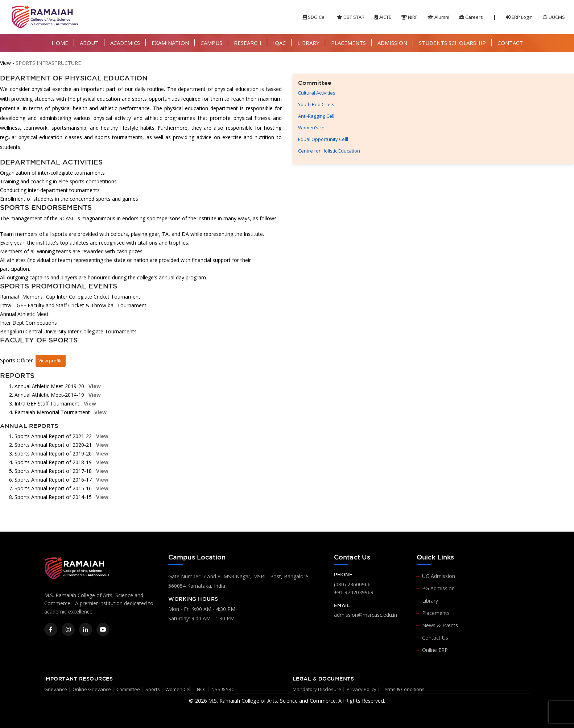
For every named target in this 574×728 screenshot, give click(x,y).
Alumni (438, 17)
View (94, 386)
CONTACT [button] (510, 43)
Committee (128, 689)
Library (430, 601)
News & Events (440, 625)
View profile (51, 361)
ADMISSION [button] (392, 43)
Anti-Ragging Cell (316, 116)
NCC (201, 689)
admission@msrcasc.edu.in (366, 615)
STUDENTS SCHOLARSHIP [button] (452, 43)
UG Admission (439, 576)
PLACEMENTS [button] (348, 43)
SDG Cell (315, 17)
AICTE (383, 17)
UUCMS (554, 17)
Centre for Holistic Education (329, 151)
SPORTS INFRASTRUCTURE (48, 63)
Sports (153, 689)
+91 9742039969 (354, 592)
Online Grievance (92, 689)
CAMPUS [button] (211, 43)
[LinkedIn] (86, 629)
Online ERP (435, 650)
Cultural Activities (317, 93)
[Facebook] (51, 629)
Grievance (56, 689)
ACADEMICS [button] (125, 43)
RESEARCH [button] (248, 43)
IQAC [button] (279, 43)
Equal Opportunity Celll (323, 139)
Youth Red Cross (316, 104)
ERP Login (519, 17)
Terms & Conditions (403, 689)
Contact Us (435, 638)
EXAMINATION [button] (170, 43)
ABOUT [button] (89, 43)
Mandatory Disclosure (317, 689)
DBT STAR (351, 17)
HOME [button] (60, 43)
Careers (471, 17)
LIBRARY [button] (308, 43)
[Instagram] (68, 629)
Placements (436, 613)
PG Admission (438, 588)
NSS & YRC (223, 689)
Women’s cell (312, 128)
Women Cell (178, 689)
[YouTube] (103, 629)
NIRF (409, 17)
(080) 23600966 (352, 584)
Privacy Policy (362, 689)
